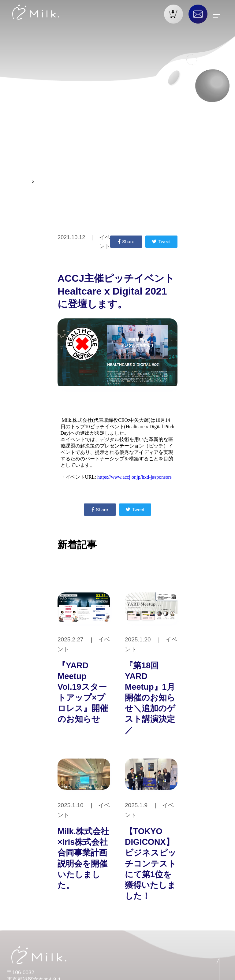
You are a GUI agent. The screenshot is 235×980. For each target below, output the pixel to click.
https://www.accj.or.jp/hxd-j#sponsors (134, 477)
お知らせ (21, 182)
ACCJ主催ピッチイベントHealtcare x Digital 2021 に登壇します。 (101, 182)
